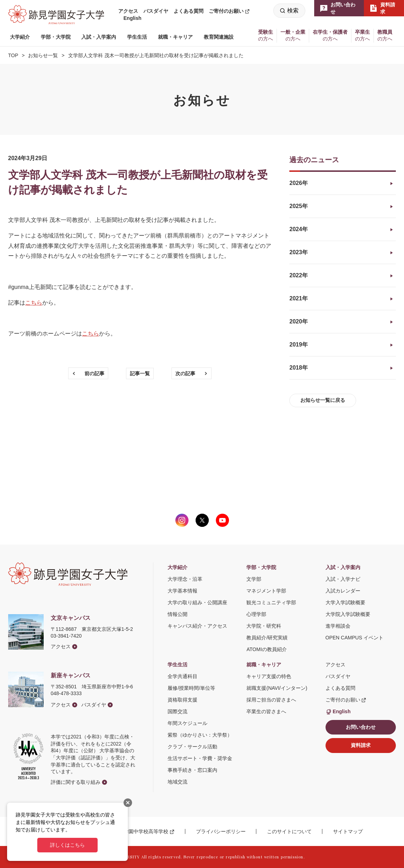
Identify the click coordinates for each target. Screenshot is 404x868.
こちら (34, 303)
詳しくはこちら (67, 845)
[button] (20, 37)
